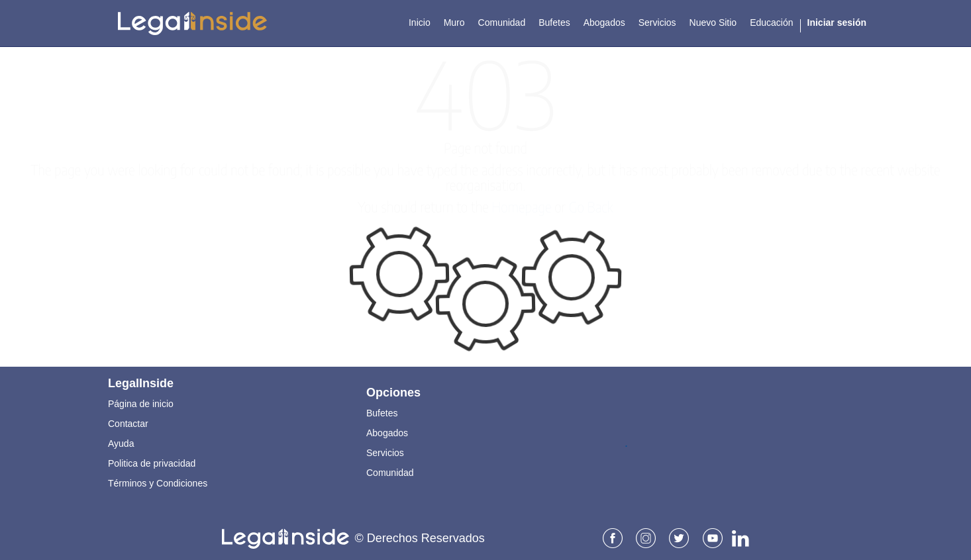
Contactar (128, 423)
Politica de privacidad (152, 463)
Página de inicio (141, 403)
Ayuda (121, 443)
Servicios (385, 452)
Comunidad (390, 472)
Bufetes (382, 412)
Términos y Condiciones (158, 483)
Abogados (387, 432)
